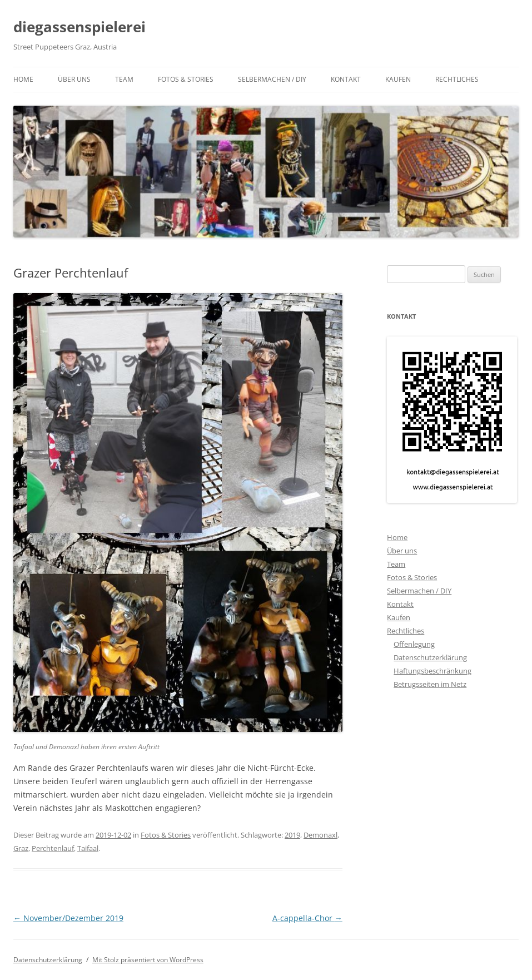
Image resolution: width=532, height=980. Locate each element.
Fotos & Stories (186, 79)
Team (124, 79)
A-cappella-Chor (307, 918)
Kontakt (346, 79)
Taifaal (88, 848)
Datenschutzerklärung (430, 657)
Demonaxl (320, 835)
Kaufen (398, 79)
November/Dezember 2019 (68, 918)
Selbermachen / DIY (272, 79)
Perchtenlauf (53, 848)
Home (23, 79)
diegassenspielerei (79, 27)
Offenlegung (414, 644)
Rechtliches (457, 79)
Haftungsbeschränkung (432, 671)
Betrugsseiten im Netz (430, 684)
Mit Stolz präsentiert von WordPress (148, 960)
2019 (292, 835)
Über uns (74, 79)
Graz (21, 848)
